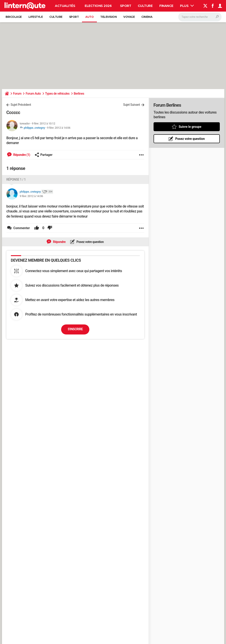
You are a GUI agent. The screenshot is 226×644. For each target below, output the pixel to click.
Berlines (79, 94)
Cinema (147, 17)
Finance (166, 6)
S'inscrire (75, 329)
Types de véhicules (57, 94)
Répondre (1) (21, 155)
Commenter (21, 228)
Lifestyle (36, 17)
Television (108, 17)
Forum (17, 94)
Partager (44, 155)
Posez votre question (90, 242)
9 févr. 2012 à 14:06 (59, 128)
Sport (126, 6)
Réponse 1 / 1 (16, 179)
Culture (145, 6)
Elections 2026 (98, 6)
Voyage (129, 17)
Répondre (59, 242)
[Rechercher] (200, 17)
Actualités (65, 6)
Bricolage (14, 17)
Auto (89, 17)
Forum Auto (33, 94)
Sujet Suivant (132, 105)
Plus (187, 6)
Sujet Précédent (21, 105)
